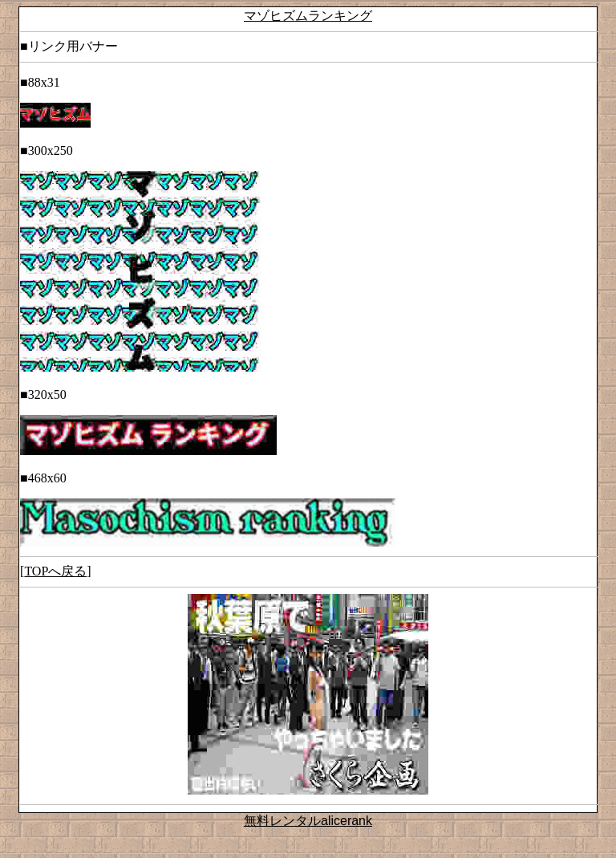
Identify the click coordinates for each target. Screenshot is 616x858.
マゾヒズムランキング (308, 16)
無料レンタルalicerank (308, 821)
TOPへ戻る (55, 571)
